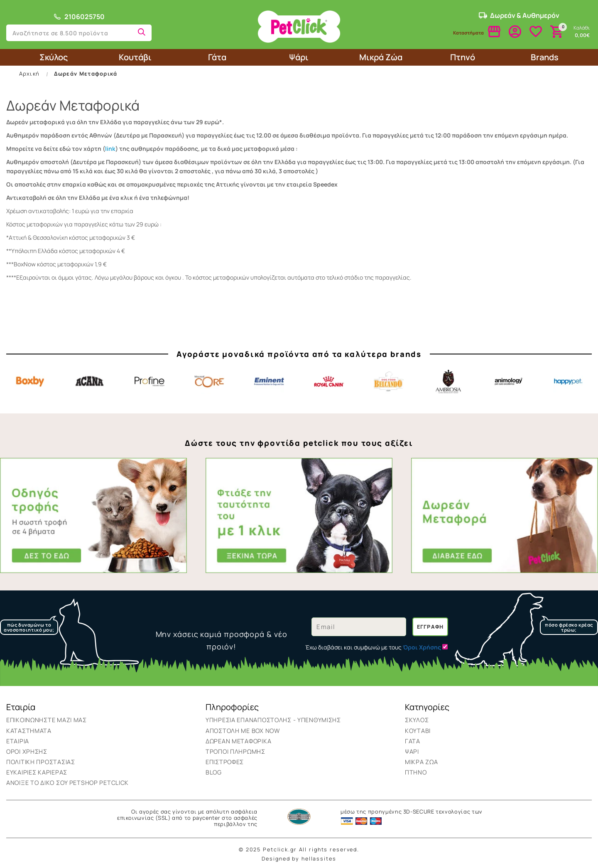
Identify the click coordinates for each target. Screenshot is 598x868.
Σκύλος (54, 57)
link (110, 149)
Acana (90, 381)
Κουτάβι (135, 57)
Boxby (30, 381)
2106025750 (79, 17)
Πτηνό (463, 57)
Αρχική (29, 74)
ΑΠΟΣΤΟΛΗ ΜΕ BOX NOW (243, 731)
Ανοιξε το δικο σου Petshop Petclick (67, 783)
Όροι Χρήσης (27, 751)
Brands (545, 57)
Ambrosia (448, 381)
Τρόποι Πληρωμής (235, 751)
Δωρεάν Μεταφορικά (86, 74)
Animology (508, 381)
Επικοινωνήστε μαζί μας (47, 720)
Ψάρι (299, 57)
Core (209, 381)
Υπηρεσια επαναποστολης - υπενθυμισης (273, 720)
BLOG (214, 772)
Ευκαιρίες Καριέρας (37, 772)
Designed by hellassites (299, 859)
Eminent (269, 381)
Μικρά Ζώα (381, 57)
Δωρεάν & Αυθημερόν (519, 15)
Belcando (389, 381)
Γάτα (217, 57)
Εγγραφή (430, 627)
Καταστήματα (29, 731)
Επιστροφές (225, 762)
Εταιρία (18, 741)
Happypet (568, 381)
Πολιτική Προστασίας (41, 762)
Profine (149, 381)
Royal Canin (329, 381)
